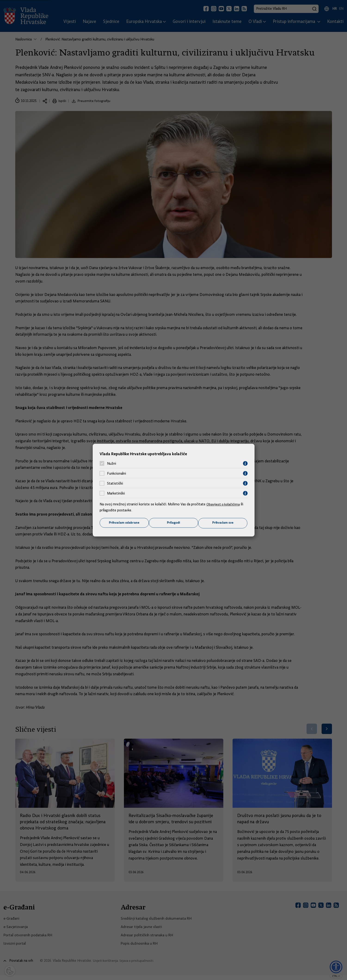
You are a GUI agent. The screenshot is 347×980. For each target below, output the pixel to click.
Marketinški (116, 493)
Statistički (115, 483)
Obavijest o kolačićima (224, 504)
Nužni (112, 463)
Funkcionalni (117, 473)
